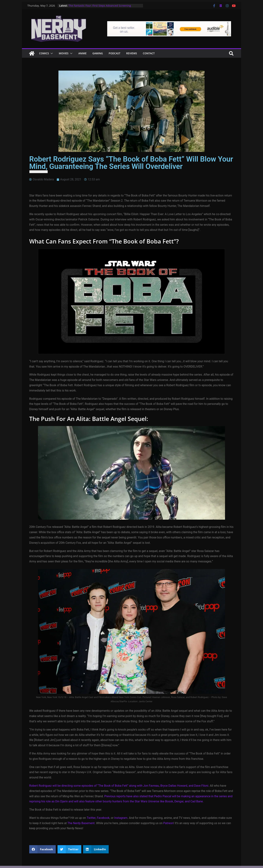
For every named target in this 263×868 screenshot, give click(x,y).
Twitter (91, 818)
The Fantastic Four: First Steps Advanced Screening (100, 6)
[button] (51, 53)
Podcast (115, 53)
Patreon (168, 823)
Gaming (98, 53)
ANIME (82, 53)
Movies (64, 53)
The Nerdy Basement (81, 823)
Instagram (121, 818)
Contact (149, 53)
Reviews (132, 53)
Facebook (103, 818)
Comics (44, 53)
